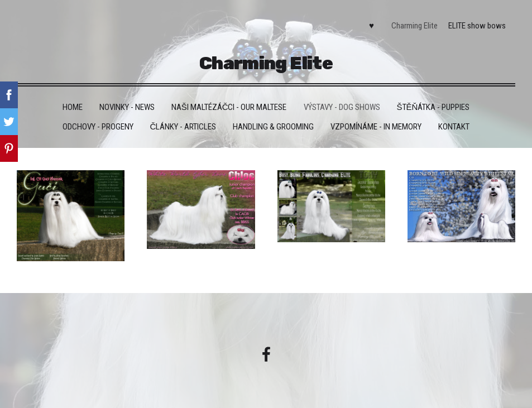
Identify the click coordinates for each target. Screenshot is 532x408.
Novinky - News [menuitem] (127, 107)
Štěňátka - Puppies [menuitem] (433, 107)
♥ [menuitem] (372, 26)
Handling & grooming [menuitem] (273, 127)
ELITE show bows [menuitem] (477, 26)
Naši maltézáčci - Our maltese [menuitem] (229, 107)
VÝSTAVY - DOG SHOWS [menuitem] (342, 107)
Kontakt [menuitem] (454, 127)
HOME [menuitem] (73, 107)
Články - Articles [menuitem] (183, 127)
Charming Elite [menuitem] (414, 26)
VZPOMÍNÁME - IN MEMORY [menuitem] (376, 127)
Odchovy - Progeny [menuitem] (98, 127)
